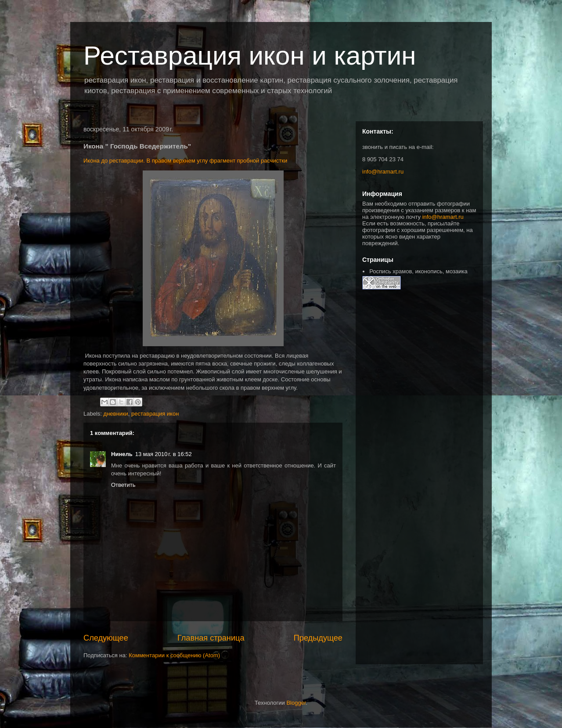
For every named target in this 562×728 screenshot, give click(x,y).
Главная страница (211, 638)
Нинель (122, 454)
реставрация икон (155, 414)
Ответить (123, 485)
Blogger (296, 703)
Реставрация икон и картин (250, 56)
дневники (116, 414)
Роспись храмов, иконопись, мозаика (418, 271)
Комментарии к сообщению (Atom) (174, 655)
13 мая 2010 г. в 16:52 (164, 454)
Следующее (106, 638)
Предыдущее (318, 638)
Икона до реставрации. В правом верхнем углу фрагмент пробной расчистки (185, 161)
